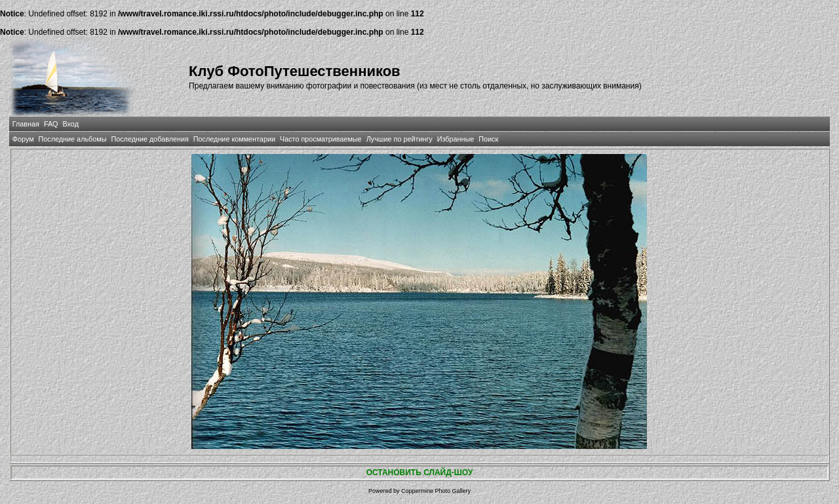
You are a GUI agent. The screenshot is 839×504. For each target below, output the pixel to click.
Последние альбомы (73, 139)
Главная (26, 124)
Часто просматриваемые (321, 139)
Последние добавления (149, 139)
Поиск (488, 139)
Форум (23, 139)
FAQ (51, 124)
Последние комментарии (234, 139)
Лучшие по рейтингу (400, 139)
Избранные (456, 139)
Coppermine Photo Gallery (436, 491)
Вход (71, 124)
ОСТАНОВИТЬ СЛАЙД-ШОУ (420, 473)
